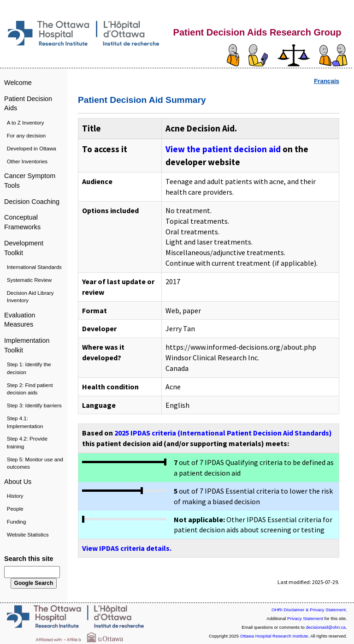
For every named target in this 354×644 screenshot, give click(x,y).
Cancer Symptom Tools (30, 181)
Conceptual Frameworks (22, 222)
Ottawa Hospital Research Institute (274, 636)
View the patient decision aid (223, 149)
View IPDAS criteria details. (127, 548)
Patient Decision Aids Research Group (257, 32)
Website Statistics (28, 535)
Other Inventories (27, 161)
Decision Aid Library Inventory (30, 297)
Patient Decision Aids (28, 104)
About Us (18, 482)
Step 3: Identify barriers (34, 405)
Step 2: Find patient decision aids (30, 389)
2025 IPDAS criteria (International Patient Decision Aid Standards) (223, 433)
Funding (17, 522)
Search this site (29, 559)
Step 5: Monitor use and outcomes (35, 463)
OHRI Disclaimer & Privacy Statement (309, 610)
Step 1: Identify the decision (29, 368)
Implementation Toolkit (27, 345)
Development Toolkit (24, 248)
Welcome (18, 83)
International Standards (34, 267)
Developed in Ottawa (32, 149)
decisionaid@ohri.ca (326, 627)
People (15, 509)
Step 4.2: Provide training (27, 442)
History (15, 496)
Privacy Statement (305, 618)
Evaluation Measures (20, 320)
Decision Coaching (32, 202)
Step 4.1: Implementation (25, 422)
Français (327, 81)
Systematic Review (29, 280)
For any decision (27, 136)
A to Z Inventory (26, 123)
